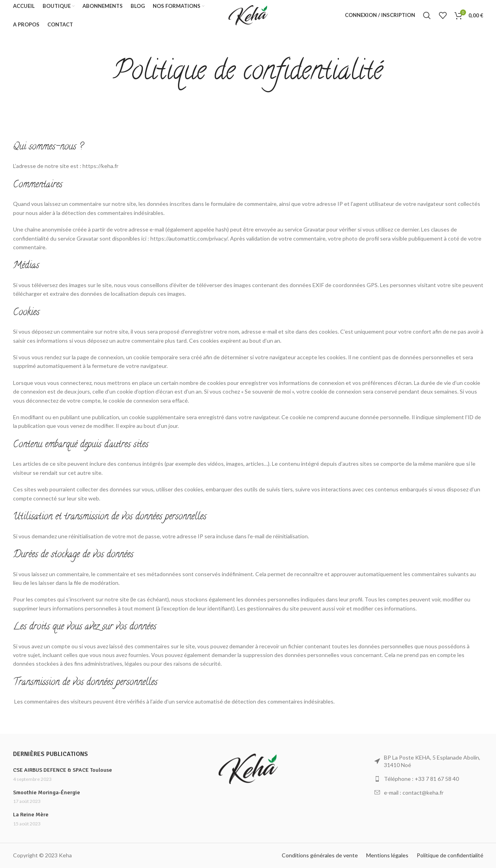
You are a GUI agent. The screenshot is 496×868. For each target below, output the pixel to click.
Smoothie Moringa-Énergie (47, 792)
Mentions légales (387, 855)
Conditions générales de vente (320, 855)
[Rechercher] (427, 17)
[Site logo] (248, 16)
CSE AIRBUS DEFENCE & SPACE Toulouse (63, 770)
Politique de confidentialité (450, 855)
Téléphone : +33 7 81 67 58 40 (421, 779)
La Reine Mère (31, 815)
